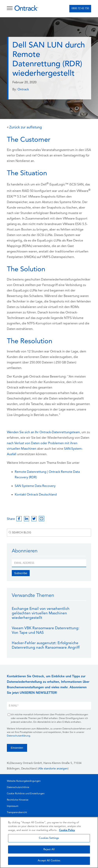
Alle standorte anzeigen (53, 769)
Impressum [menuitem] (13, 806)
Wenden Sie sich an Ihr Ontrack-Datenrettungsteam (43, 432)
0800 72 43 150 (80, 9)
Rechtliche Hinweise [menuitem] (18, 800)
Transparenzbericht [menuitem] (17, 813)
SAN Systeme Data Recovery (35, 486)
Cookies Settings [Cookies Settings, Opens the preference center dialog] (49, 838)
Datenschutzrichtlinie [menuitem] (18, 787)
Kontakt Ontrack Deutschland (36, 495)
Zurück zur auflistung (24, 128)
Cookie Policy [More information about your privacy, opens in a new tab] (67, 830)
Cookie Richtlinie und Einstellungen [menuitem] (26, 794)
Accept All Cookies (49, 861)
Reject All (49, 849)
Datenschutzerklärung (18, 736)
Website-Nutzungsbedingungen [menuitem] (24, 781)
